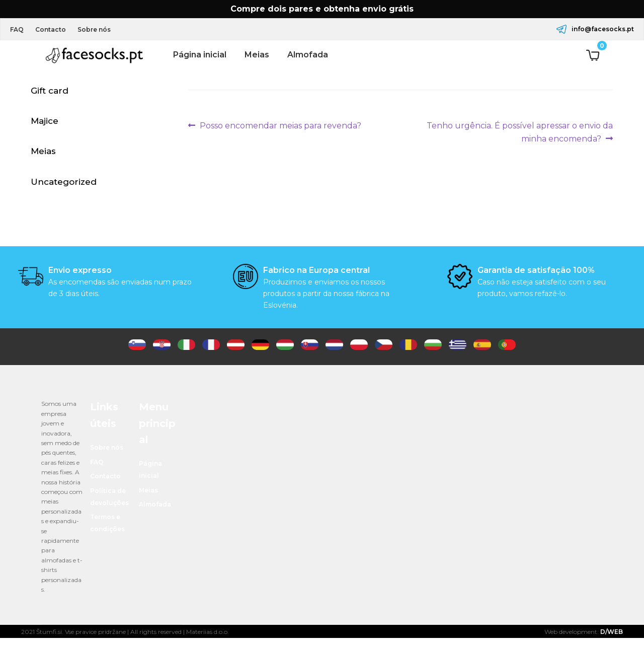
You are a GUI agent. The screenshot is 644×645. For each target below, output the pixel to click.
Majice (45, 124)
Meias (257, 55)
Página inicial (200, 55)
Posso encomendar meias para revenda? (280, 126)
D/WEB (612, 639)
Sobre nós (103, 29)
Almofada (308, 55)
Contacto (56, 29)
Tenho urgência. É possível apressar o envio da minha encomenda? (519, 131)
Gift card (50, 92)
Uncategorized (64, 187)
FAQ (19, 29)
